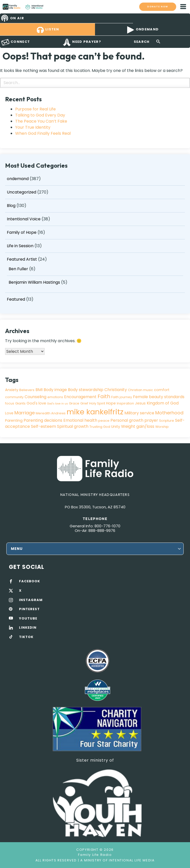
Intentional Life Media (131, 860)
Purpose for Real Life (35, 109)
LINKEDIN (28, 628)
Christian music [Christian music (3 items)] (140, 390)
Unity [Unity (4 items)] (116, 427)
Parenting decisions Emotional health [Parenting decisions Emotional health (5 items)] (60, 420)
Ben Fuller (18, 269)
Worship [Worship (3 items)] (162, 427)
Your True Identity (33, 127)
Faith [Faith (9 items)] (104, 396)
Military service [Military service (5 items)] (139, 413)
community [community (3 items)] (14, 397)
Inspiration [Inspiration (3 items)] (125, 403)
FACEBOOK (30, 581)
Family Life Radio (48, 7)
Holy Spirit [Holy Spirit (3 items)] (97, 403)
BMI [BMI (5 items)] (39, 390)
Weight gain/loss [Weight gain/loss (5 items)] (138, 426)
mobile (183, 7)
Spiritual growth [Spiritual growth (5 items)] (73, 426)
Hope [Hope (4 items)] (111, 403)
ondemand (18, 179)
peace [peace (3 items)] (104, 421)
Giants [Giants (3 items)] (20, 403)
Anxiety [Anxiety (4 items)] (12, 390)
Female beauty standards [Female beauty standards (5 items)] (159, 397)
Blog (11, 206)
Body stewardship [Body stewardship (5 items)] (86, 390)
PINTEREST (29, 609)
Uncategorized (22, 192)
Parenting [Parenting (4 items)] (14, 420)
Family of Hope (22, 232)
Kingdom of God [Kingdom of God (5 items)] (163, 403)
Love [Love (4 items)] (9, 413)
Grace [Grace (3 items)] (74, 403)
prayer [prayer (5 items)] (151, 420)
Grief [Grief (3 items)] (84, 403)
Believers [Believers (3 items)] (27, 390)
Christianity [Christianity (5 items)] (116, 390)
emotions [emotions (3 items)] (55, 397)
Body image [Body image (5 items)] (55, 390)
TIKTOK (26, 637)
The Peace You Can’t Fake (41, 121)
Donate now (158, 7)
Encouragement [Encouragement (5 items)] (80, 397)
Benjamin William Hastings (34, 282)
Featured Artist (22, 259)
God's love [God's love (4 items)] (36, 403)
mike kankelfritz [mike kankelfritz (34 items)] (95, 412)
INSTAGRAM (31, 600)
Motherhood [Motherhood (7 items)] (169, 413)
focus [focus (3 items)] (10, 403)
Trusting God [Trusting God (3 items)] (100, 427)
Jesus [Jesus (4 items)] (140, 403)
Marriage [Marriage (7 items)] (25, 413)
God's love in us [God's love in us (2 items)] (58, 404)
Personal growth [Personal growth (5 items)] (127, 420)
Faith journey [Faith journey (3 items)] (122, 397)
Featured (16, 299)
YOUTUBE (28, 619)
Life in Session (20, 246)
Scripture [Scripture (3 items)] (167, 421)
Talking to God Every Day (40, 115)
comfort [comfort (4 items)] (162, 390)
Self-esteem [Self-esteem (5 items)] (43, 426)
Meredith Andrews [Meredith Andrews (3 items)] (51, 413)
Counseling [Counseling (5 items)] (35, 397)
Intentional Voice (24, 219)
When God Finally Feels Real (43, 133)
